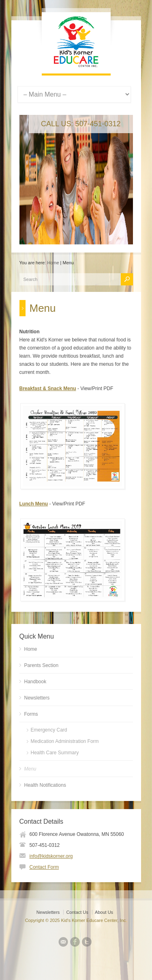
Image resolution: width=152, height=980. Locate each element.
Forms (31, 714)
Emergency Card (49, 730)
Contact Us (77, 912)
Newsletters (37, 698)
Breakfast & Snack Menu (48, 389)
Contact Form (44, 867)
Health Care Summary (55, 753)
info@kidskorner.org (51, 856)
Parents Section (42, 665)
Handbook (35, 682)
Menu (30, 769)
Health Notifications (45, 785)
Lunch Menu (34, 504)
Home (53, 263)
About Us (104, 912)
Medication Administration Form (65, 741)
